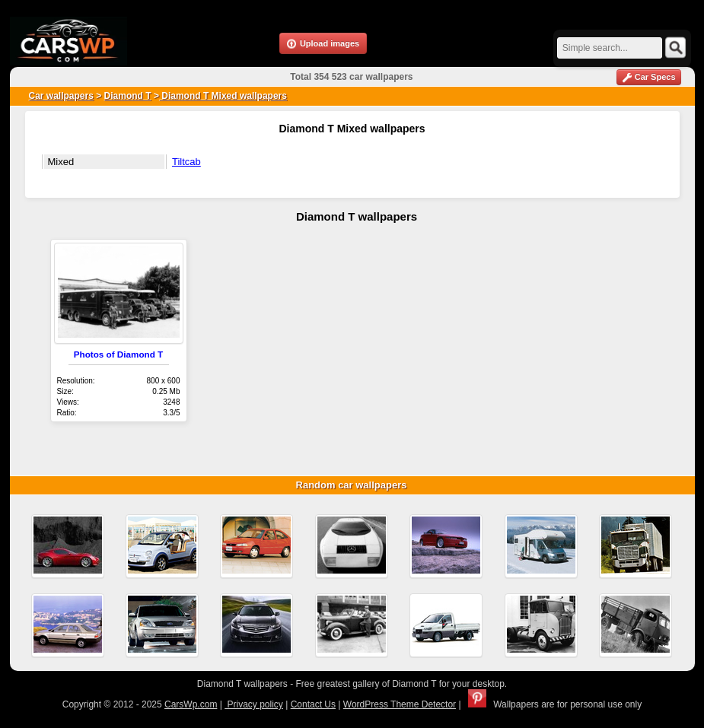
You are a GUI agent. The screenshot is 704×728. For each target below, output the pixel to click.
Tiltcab (186, 162)
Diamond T (128, 96)
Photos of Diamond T (119, 354)
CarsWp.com (191, 704)
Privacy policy (254, 704)
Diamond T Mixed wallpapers (223, 96)
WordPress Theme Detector (400, 704)
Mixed (61, 162)
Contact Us (313, 704)
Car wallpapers (61, 96)
